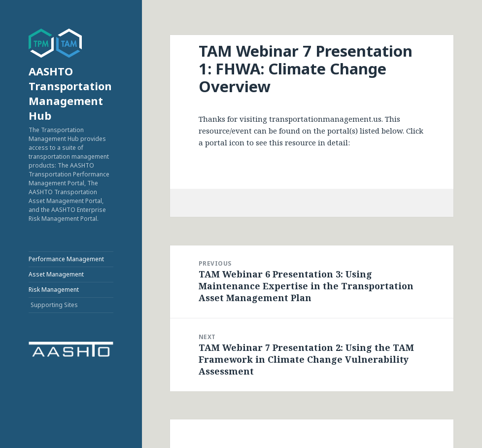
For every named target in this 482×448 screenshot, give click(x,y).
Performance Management (66, 259)
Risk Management (54, 290)
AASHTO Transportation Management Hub (70, 93)
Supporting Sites (54, 305)
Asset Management (56, 274)
